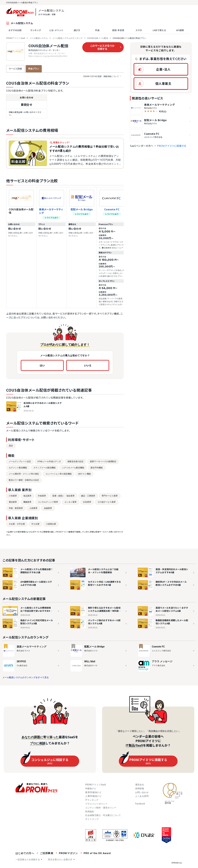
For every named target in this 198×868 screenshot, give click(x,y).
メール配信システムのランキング (67, 38)
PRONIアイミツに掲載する (172, 146)
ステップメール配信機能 (44, 468)
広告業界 (87, 502)
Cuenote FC (112, 209)
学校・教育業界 (16, 508)
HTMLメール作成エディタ (49, 461)
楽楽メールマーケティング (51, 211)
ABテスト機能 (84, 474)
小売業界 (13, 496)
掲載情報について (102, 76)
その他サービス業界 (107, 502)
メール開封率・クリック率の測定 (24, 474)
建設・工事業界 (88, 496)
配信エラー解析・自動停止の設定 (24, 480)
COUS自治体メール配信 (98, 38)
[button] (161, 69)
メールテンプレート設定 (20, 461)
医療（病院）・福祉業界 (63, 496)
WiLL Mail (90, 661)
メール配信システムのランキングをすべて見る (26, 677)
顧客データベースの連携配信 (103, 461)
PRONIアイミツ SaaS (16, 38)
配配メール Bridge (82, 209)
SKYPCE (21, 661)
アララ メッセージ (162, 661)
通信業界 (13, 502)
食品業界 (27, 496)
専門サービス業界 (110, 496)
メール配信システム (39, 38)
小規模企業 (51, 524)
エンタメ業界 (71, 502)
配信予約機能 (97, 468)
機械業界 (27, 502)
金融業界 (48, 508)
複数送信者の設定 (75, 461)
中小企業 (35, 524)
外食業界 (42, 496)
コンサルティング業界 (48, 502)
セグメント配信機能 (18, 468)
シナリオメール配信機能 (73, 468)
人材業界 (33, 508)
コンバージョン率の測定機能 (59, 474)
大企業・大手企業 (17, 524)
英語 (11, 446)
